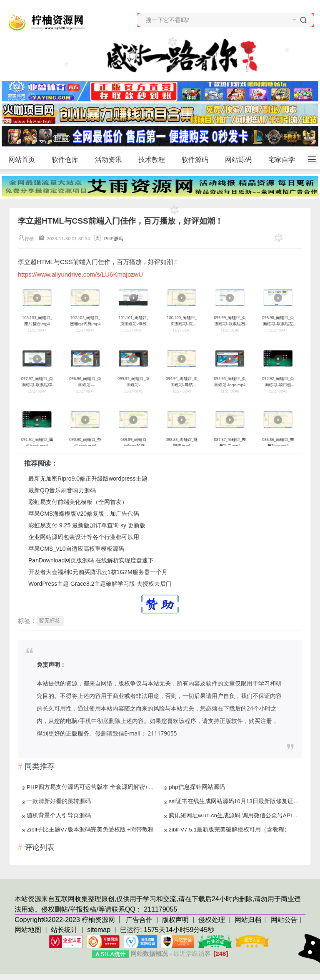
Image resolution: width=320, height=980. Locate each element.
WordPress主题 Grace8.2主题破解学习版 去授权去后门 (100, 584)
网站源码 (242, 160)
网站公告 (284, 920)
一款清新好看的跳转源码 (59, 801)
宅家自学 (282, 160)
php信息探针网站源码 (197, 787)
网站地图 (28, 930)
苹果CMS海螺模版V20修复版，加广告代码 (84, 514)
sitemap (99, 930)
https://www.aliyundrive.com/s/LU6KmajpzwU (80, 274)
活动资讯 (112, 160)
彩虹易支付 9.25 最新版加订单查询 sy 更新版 (87, 525)
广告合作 (140, 920)
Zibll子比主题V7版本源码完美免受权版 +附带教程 (90, 830)
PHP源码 (114, 239)
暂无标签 (50, 621)
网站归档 (248, 920)
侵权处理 (212, 920)
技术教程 (155, 160)
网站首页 (22, 160)
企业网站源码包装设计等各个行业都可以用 (84, 537)
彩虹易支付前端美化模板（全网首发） (78, 502)
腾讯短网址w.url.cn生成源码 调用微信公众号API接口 (235, 815)
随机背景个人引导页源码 (59, 815)
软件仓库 (69, 160)
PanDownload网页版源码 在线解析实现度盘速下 (91, 560)
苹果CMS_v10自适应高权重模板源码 (76, 549)
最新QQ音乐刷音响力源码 (62, 490)
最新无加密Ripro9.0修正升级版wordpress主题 (88, 479)
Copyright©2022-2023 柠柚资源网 (65, 920)
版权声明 (176, 920)
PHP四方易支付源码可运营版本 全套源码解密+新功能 (92, 787)
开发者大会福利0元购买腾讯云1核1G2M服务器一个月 (98, 572)
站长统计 (64, 930)
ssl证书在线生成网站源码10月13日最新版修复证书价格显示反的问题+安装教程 (235, 801)
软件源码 (199, 160)
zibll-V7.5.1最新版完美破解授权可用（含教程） (229, 830)
